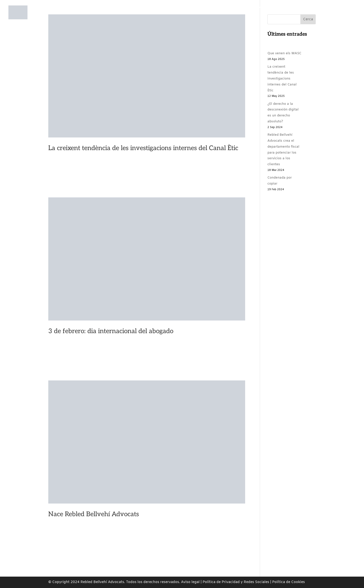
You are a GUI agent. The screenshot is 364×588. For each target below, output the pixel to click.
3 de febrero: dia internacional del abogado (111, 331)
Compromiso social (214, 17)
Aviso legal (190, 582)
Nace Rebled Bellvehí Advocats (94, 514)
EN (343, 17)
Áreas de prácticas (173, 17)
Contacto (305, 17)
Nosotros (138, 17)
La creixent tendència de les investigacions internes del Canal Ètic (143, 148)
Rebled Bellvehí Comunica (262, 17)
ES (333, 17)
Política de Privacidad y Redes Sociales (236, 582)
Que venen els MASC (284, 53)
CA (322, 17)
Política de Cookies (288, 582)
